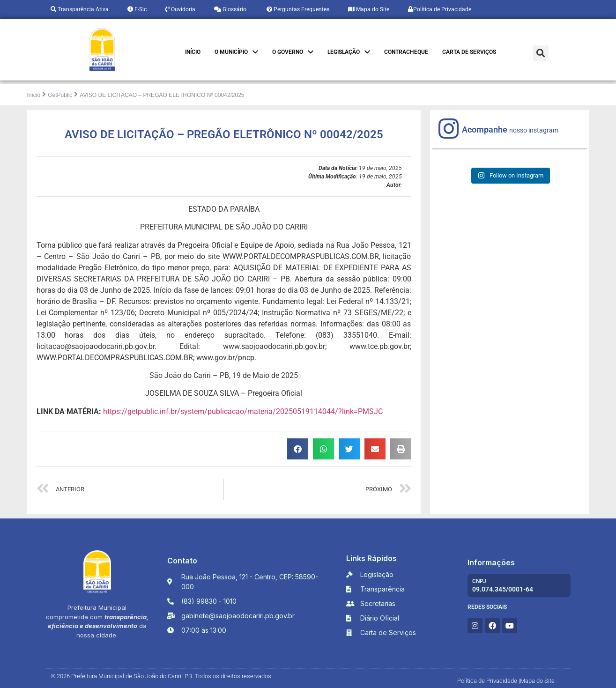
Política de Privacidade (440, 9)
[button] (541, 53)
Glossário (230, 9)
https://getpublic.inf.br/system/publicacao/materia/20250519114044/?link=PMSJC (243, 411)
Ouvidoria (180, 9)
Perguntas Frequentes (297, 9)
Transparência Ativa (80, 9)
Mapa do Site (369, 9)
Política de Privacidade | (489, 681)
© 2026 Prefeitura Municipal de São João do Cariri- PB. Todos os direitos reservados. (162, 676)
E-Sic (137, 9)
